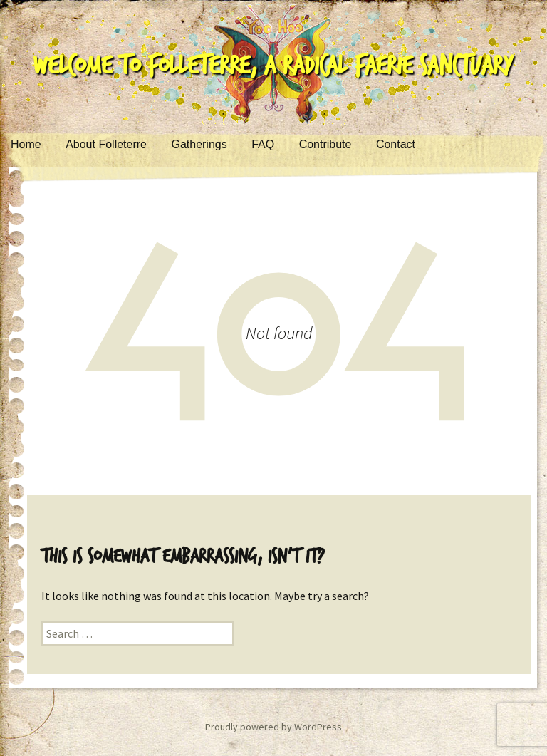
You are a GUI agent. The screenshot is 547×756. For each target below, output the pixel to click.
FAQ (263, 144)
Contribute (325, 144)
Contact (396, 144)
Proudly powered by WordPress (273, 727)
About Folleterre (106, 144)
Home (26, 144)
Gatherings (199, 144)
